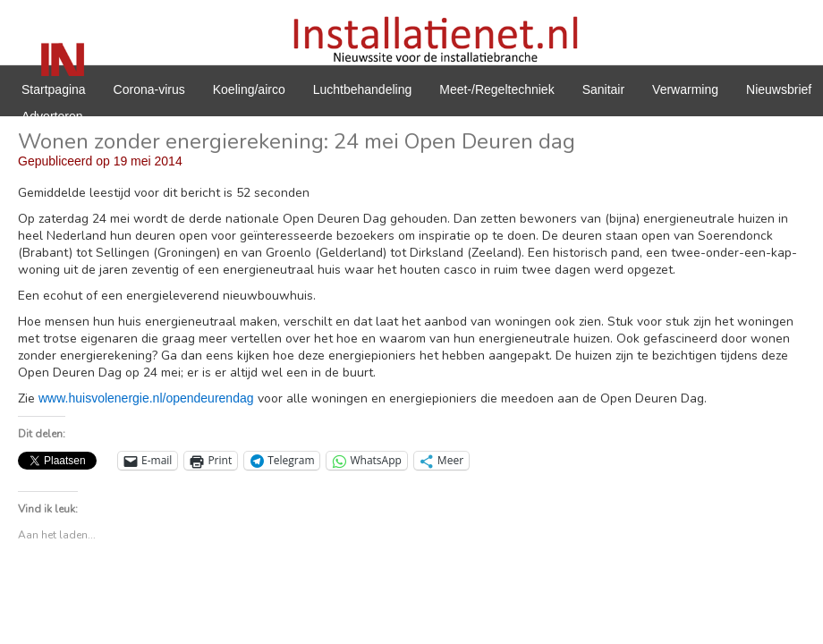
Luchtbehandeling (363, 89)
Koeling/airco (249, 89)
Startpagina (54, 89)
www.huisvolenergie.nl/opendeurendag (146, 398)
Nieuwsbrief (779, 89)
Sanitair (603, 89)
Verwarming (685, 89)
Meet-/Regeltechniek (496, 89)
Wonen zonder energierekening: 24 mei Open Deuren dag (297, 141)
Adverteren (52, 116)
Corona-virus (149, 89)
